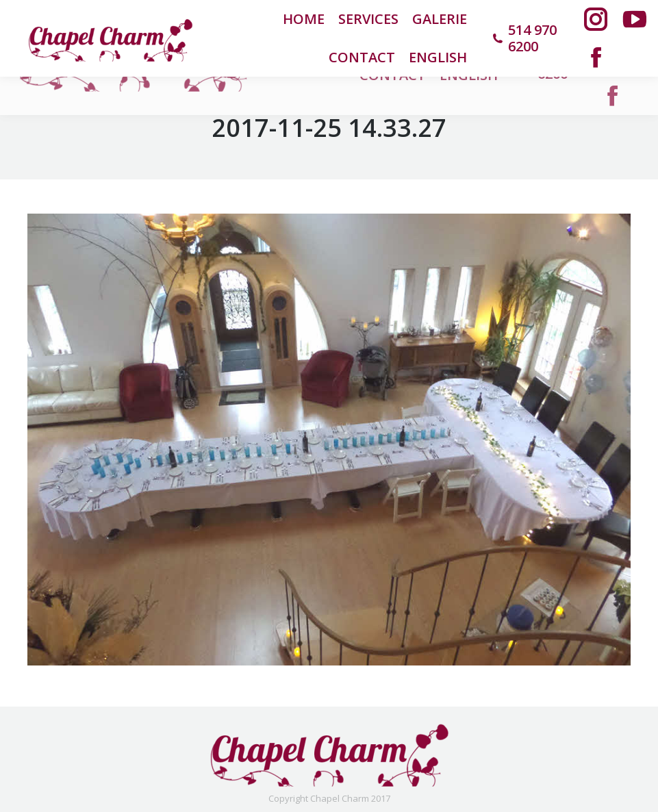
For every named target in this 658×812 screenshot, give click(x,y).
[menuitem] (438, 58)
